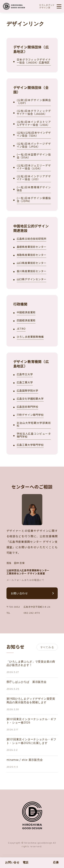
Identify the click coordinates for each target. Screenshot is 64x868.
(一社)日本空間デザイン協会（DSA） (34, 156)
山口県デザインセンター (32, 279)
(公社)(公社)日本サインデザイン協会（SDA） (34, 134)
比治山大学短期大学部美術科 (34, 424)
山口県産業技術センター (32, 263)
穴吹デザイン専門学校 (30, 415)
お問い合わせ (19, 593)
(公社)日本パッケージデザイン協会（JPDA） (34, 145)
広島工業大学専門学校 (30, 445)
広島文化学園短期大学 (30, 399)
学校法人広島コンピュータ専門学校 (34, 435)
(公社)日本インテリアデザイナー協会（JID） (34, 178)
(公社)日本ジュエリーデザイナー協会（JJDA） (34, 167)
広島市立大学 (25, 374)
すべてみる (47, 647)
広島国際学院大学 (27, 391)
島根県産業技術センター (32, 247)
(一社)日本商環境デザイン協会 (34, 189)
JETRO (21, 329)
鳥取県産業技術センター (32, 255)
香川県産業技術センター (32, 271)
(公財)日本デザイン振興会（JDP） (34, 102)
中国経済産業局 (26, 312)
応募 (56, 863)
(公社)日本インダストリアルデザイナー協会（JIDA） (34, 123)
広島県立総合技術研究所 (32, 239)
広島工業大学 (25, 382)
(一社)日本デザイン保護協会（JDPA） (34, 200)
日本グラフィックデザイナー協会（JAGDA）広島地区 (34, 61)
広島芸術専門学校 (27, 407)
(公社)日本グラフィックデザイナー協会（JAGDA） (34, 112)
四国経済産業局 (26, 320)
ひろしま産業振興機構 (30, 337)
